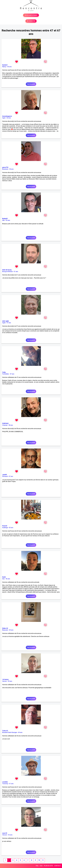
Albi (3, 220)
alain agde (6, 321)
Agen (4, 118)
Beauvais (5, 630)
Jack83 (5, 475)
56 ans (8, 579)
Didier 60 (5, 628)
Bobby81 (5, 219)
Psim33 (5, 526)
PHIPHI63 (5, 423)
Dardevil (5, 65)
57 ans (9, 323)
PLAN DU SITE (48, 866)
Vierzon (5, 835)
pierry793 (5, 167)
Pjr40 (4, 577)
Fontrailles (6, 374)
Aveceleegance (7, 116)
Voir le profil (31, 84)
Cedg (4, 372)
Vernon (5, 681)
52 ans (10, 835)
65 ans (9, 67)
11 (43, 860)
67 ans (11, 476)
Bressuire (5, 169)
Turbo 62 (5, 731)
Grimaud (5, 476)
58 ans (11, 425)
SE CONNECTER (31, 21)
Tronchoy (5, 784)
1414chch (5, 679)
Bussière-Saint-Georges (10, 732)
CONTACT (57, 866)
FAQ (37, 866)
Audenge (5, 528)
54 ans (11, 169)
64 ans (9, 118)
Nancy (4, 67)
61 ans (16, 272)
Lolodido (5, 782)
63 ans (8, 220)
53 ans (10, 681)
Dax (3, 579)
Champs (5, 425)
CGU (41, 866)
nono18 (5, 833)
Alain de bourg (7, 270)
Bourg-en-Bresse (7, 272)
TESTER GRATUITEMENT (31, 15)
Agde (4, 323)
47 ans (12, 374)
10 (39, 860)
